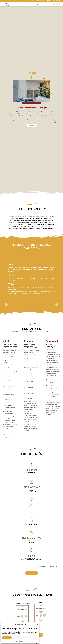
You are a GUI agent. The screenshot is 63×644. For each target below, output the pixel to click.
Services (32, 5)
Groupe (23, 5)
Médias (43, 5)
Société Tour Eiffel (6, 5)
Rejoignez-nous (56, 1)
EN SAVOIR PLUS (32, 125)
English (48, 1)
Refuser (17, 638)
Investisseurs (48, 5)
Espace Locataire (40, 1)
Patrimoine (27, 5)
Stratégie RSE (37, 5)
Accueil (32, 1)
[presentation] (6, 305)
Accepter (7, 638)
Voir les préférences (30, 638)
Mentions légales (19, 641)
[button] (37, 624)
